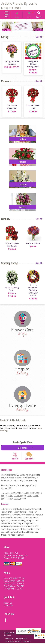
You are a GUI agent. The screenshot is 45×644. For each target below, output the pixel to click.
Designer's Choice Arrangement (34, 64)
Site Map (28, 643)
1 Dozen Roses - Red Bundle (11, 244)
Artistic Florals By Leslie (19, 3)
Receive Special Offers (23, 440)
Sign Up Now (23, 446)
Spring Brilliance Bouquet (11, 64)
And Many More (34, 242)
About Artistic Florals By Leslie (13, 418)
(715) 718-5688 (11, 8)
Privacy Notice (24, 640)
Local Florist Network (14, 643)
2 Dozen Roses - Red (34, 106)
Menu (10, 17)
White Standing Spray (11, 288)
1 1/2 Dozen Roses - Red (11, 106)
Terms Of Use (10, 640)
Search (35, 17)
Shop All (40, 37)
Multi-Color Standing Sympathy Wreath (34, 289)
